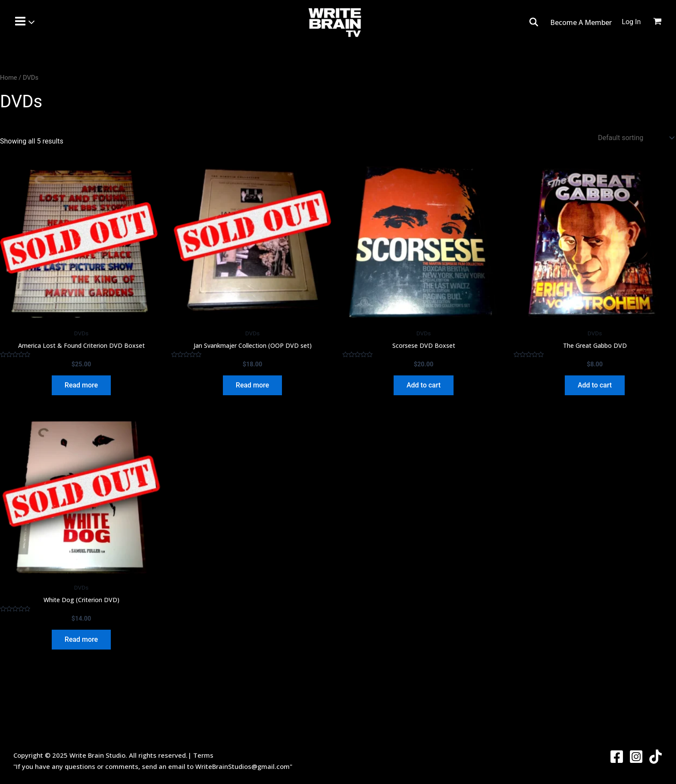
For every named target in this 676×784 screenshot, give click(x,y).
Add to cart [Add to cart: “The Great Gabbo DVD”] (595, 385)
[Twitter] (656, 757)
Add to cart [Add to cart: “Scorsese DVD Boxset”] (424, 385)
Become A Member (582, 22)
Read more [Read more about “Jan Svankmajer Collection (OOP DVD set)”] (252, 385)
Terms (203, 755)
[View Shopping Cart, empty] (663, 22)
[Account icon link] (631, 22)
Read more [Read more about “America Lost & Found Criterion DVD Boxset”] (81, 385)
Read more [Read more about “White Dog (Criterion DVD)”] (81, 639)
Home (9, 78)
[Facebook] (617, 757)
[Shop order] (636, 138)
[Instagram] (636, 757)
